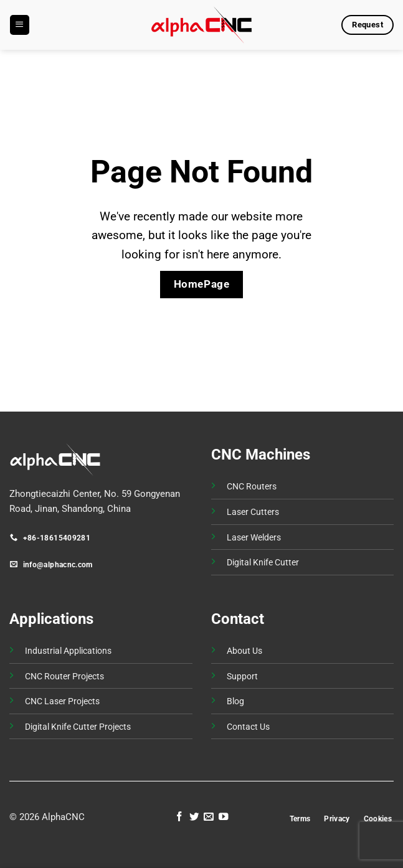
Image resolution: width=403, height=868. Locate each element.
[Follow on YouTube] (224, 817)
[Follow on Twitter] (194, 817)
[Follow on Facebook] (179, 817)
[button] (19, 25)
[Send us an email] (209, 817)
